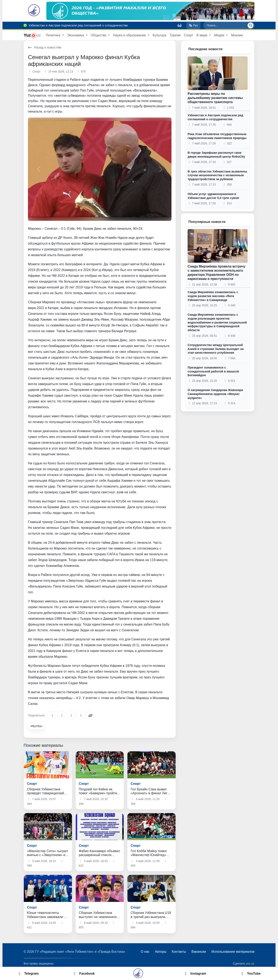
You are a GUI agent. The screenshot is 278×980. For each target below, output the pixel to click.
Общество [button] (99, 35)
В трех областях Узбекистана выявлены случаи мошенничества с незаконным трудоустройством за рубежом (217, 175)
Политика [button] (53, 35)
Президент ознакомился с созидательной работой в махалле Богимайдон (213, 371)
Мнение (237, 35)
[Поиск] (250, 25)
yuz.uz (250, 963)
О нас (145, 952)
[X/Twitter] (71, 716)
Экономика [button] (76, 35)
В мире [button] (202, 35)
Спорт (189, 35)
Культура (160, 35)
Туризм (175, 35)
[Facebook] (61, 716)
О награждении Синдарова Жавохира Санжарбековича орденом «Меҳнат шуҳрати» (215, 394)
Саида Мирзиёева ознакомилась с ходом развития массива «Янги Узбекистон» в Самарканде (213, 296)
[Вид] (180, 25)
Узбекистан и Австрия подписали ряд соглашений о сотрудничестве (215, 117)
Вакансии (199, 952)
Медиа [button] (220, 35)
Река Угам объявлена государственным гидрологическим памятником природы (217, 136)
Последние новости (206, 49)
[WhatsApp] (80, 716)
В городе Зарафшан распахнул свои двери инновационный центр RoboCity (216, 155)
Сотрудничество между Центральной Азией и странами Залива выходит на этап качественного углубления (216, 349)
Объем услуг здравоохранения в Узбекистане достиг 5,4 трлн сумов (213, 196)
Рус (194, 25)
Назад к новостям (45, 47)
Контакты (179, 952)
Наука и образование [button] (130, 35)
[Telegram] (52, 716)
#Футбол (36, 726)
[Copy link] (90, 716)
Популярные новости (207, 222)
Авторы (161, 952)
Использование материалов (233, 952)
